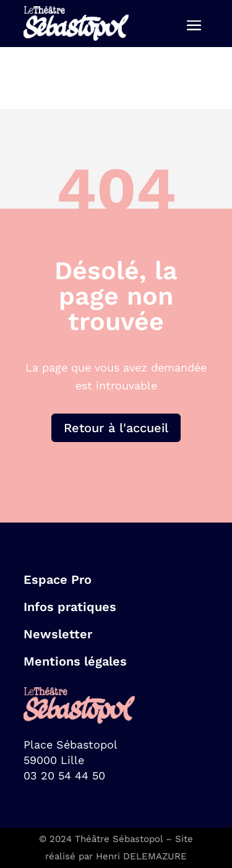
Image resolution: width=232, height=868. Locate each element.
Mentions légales (75, 661)
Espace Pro (58, 579)
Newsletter (58, 634)
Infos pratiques (70, 607)
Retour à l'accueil (116, 428)
